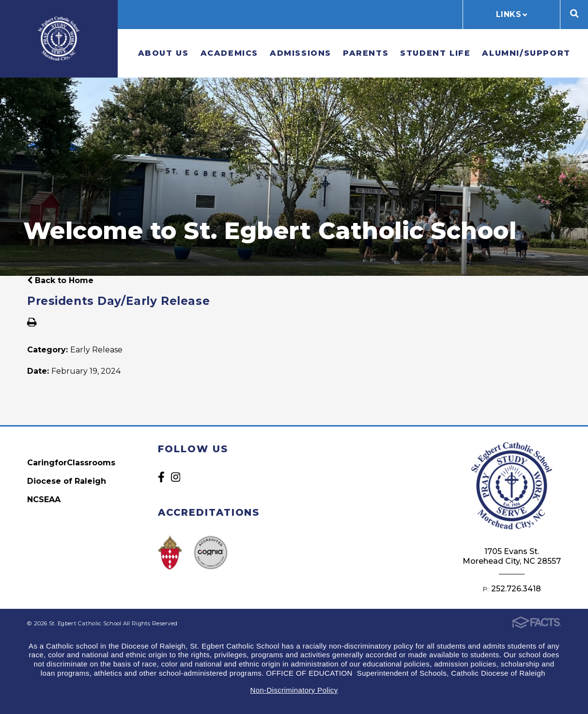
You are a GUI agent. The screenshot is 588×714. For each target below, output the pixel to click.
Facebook (161, 477)
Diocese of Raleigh (67, 481)
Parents (366, 53)
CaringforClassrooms (71, 463)
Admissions (301, 53)
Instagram (176, 477)
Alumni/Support (526, 53)
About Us (163, 53)
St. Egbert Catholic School (59, 39)
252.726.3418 (516, 589)
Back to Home (60, 280)
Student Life (435, 53)
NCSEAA (44, 500)
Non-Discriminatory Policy (294, 690)
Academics (229, 53)
